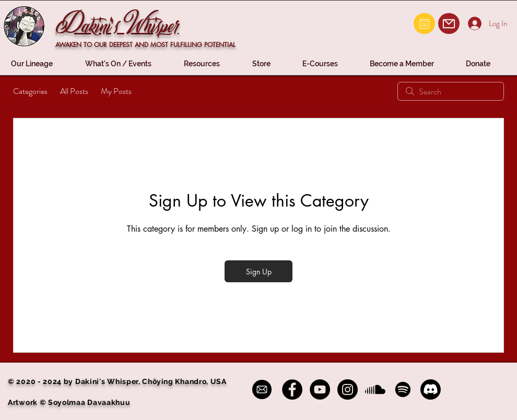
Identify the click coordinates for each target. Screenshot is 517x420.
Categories (30, 91)
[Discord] (431, 389)
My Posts (116, 91)
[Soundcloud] (375, 389)
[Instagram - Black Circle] (348, 389)
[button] (40, 64)
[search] (451, 91)
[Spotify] (403, 389)
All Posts (74, 91)
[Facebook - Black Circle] (292, 389)
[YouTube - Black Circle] (320, 389)
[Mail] (424, 23)
